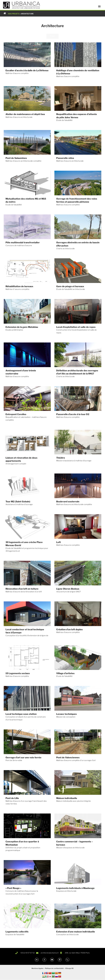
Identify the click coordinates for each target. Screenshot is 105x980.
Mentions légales (37, 968)
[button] (99, 6)
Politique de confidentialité (54, 968)
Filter (52, 36)
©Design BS (69, 968)
